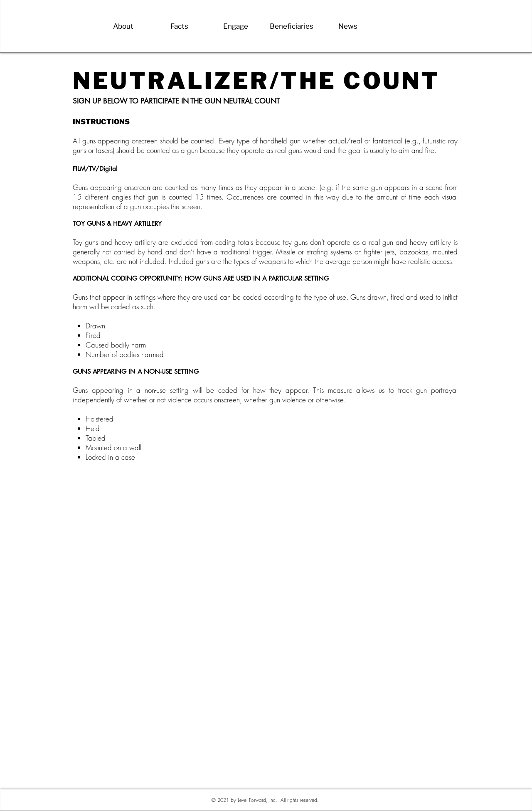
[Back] (73, 44)
